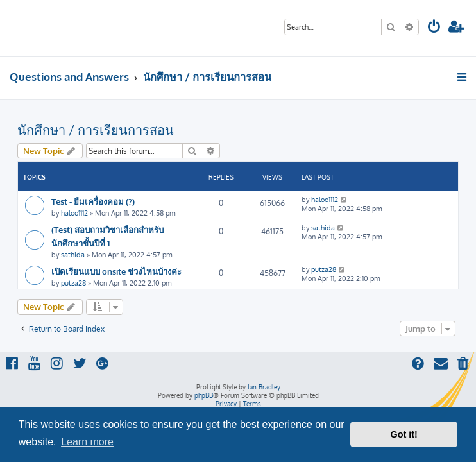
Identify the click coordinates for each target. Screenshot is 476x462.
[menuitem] (434, 28)
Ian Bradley (264, 387)
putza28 (73, 283)
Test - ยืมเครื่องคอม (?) (93, 201)
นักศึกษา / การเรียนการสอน (96, 130)
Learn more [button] (87, 442)
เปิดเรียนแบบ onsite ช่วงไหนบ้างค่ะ (116, 271)
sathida (73, 255)
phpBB (204, 395)
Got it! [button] (404, 434)
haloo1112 (74, 213)
